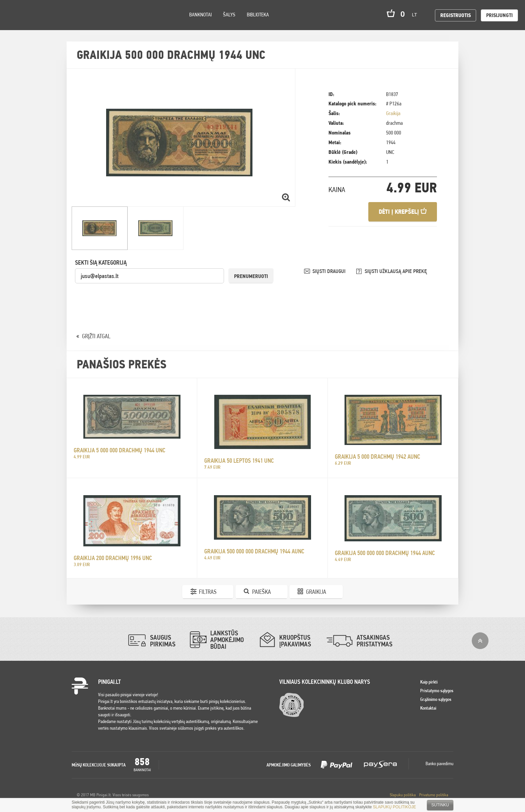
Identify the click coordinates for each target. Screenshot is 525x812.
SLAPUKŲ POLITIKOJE (395, 807)
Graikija (393, 113)
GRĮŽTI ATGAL (96, 336)
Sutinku (440, 805)
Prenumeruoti (251, 276)
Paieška (261, 592)
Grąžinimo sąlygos (436, 699)
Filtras (208, 592)
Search (61, 24)
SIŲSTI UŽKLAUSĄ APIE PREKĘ (396, 271)
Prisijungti (499, 15)
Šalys (229, 15)
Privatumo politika (434, 795)
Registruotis (456, 15)
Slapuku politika (403, 795)
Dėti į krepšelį (403, 212)
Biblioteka (258, 15)
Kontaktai (428, 708)
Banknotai (200, 15)
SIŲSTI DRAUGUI (330, 271)
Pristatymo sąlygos (437, 691)
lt (417, 15)
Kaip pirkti (429, 682)
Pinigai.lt (15, 15)
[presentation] (126, 297)
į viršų (480, 641)
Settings (43, 24)
